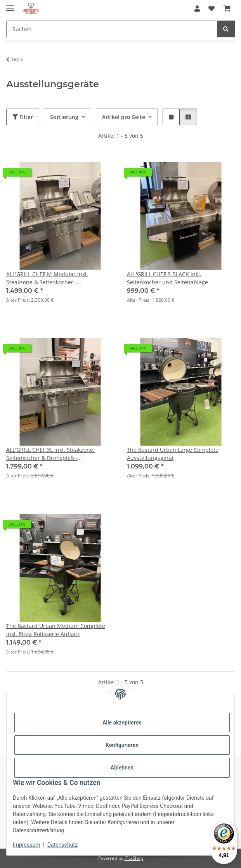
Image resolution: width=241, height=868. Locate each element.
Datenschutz (62, 845)
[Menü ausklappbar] (10, 5)
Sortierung (64, 117)
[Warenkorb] (227, 9)
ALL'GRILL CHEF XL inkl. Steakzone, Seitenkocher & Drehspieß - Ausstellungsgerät (50, 454)
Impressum (26, 845)
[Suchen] (112, 29)
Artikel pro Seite (124, 117)
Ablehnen (122, 768)
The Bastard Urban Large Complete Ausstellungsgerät (173, 454)
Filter (23, 117)
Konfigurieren (122, 745)
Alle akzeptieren (122, 723)
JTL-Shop (134, 858)
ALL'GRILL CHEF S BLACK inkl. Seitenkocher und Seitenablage (167, 278)
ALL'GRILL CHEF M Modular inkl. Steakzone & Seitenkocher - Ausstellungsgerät (47, 278)
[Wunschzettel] (212, 9)
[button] (197, 9)
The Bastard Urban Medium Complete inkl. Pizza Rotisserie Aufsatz (56, 630)
